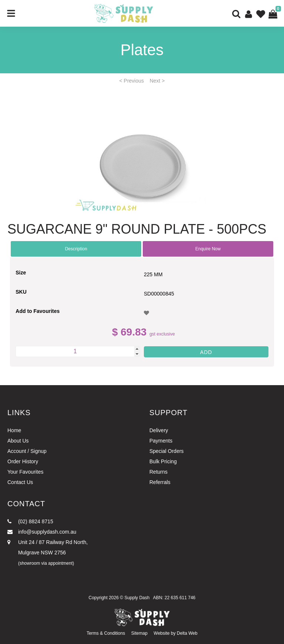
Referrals (160, 482)
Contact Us (20, 482)
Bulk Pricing (163, 461)
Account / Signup (27, 451)
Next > (157, 81)
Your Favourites (26, 472)
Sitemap (139, 633)
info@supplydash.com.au (42, 532)
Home (14, 430)
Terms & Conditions (106, 633)
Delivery (159, 430)
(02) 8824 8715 (30, 521)
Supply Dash (137, 598)
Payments (161, 441)
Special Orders (167, 451)
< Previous (132, 81)
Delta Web (187, 633)
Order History (23, 461)
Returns (158, 472)
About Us (18, 441)
